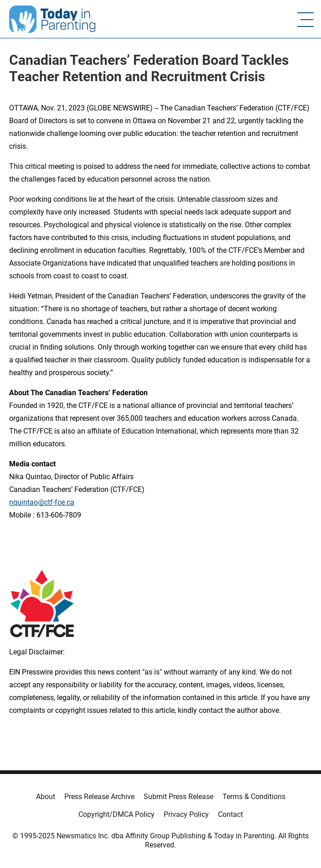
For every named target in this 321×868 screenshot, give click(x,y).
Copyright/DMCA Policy (116, 814)
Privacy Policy (186, 814)
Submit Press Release (179, 797)
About (46, 797)
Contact (230, 814)
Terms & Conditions (254, 797)
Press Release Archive (99, 797)
